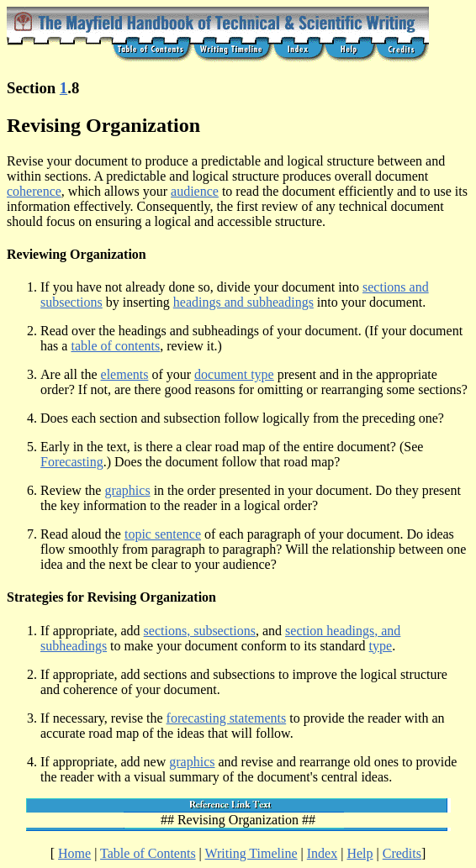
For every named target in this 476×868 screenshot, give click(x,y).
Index (322, 853)
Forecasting (72, 462)
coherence (34, 191)
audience (195, 191)
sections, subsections (200, 631)
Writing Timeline (251, 853)
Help (360, 853)
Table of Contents (148, 853)
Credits (402, 853)
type (381, 646)
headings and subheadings (243, 302)
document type (234, 374)
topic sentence (163, 534)
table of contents (115, 346)
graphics (127, 490)
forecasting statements (227, 718)
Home (74, 853)
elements (125, 374)
